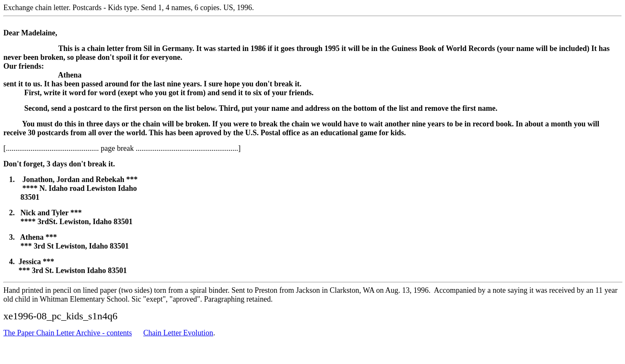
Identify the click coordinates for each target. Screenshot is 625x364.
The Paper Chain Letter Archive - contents (68, 333)
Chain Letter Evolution (178, 333)
